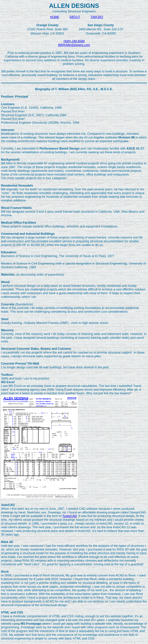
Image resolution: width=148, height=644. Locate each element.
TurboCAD (70, 516)
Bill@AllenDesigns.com (74, 45)
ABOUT (75, 17)
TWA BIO (97, 17)
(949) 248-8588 (74, 41)
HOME (55, 17)
